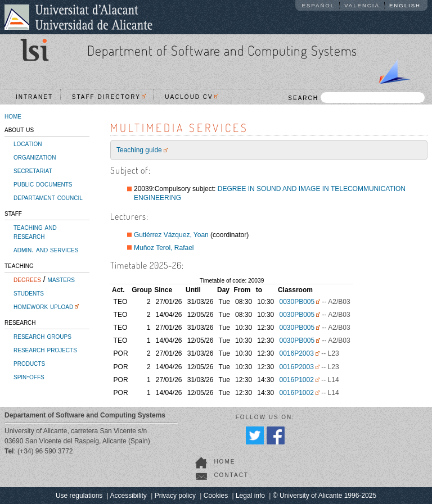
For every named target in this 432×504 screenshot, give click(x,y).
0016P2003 (296, 353)
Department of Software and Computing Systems (222, 50)
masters (61, 279)
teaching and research (35, 231)
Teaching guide (139, 150)
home (13, 116)
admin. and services (46, 249)
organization (35, 157)
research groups (42, 336)
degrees (27, 279)
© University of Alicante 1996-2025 (325, 496)
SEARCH (356, 97)
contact (231, 475)
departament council (48, 197)
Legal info (250, 496)
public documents (43, 184)
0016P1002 (296, 380)
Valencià (362, 5)
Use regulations (79, 496)
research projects (45, 349)
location (28, 143)
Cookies (216, 496)
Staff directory (109, 97)
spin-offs (29, 376)
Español (319, 5)
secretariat (33, 170)
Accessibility (128, 496)
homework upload (43, 306)
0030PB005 (297, 302)
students (29, 293)
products (29, 363)
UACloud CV (192, 97)
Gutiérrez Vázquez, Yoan (171, 235)
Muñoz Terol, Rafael (164, 248)
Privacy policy (175, 496)
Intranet (34, 97)
